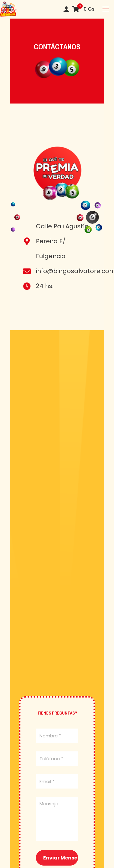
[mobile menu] (106, 9)
